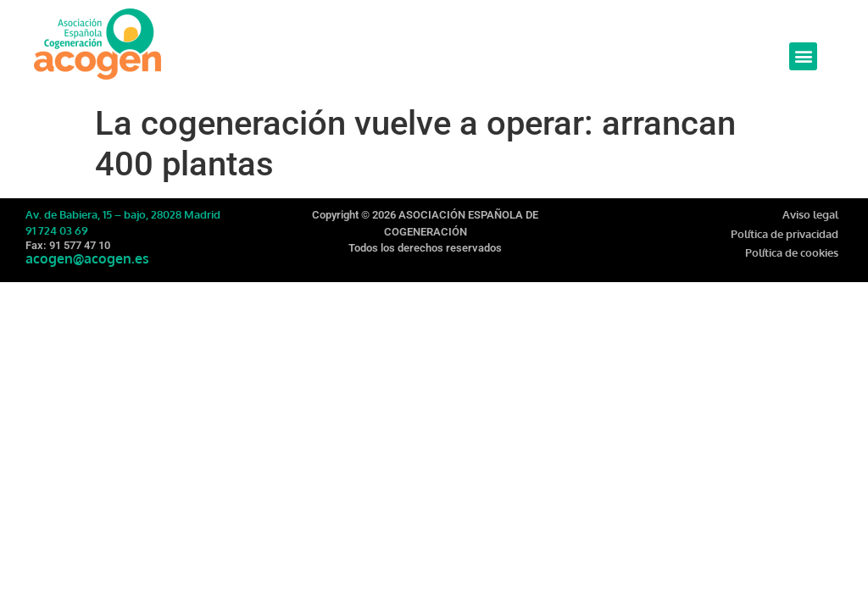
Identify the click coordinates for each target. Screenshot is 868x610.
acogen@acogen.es (87, 258)
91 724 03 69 (57, 230)
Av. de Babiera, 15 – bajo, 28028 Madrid (123, 214)
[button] (803, 56)
